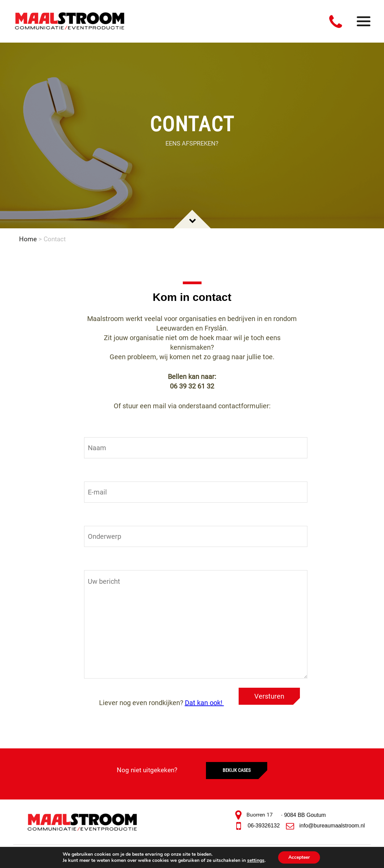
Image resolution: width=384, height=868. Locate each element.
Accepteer (299, 857)
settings (256, 861)
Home (28, 239)
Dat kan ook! (204, 703)
